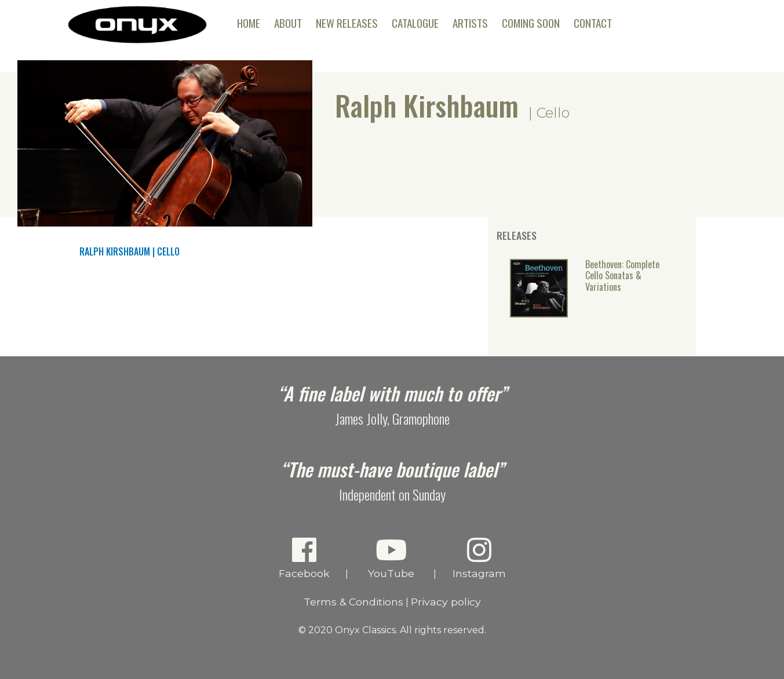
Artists (470, 23)
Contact (593, 23)
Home (249, 23)
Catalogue (415, 23)
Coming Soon (531, 23)
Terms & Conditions (353, 602)
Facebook (304, 558)
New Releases (347, 23)
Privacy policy (446, 602)
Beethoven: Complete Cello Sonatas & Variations (622, 276)
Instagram (479, 558)
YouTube (391, 558)
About (288, 23)
